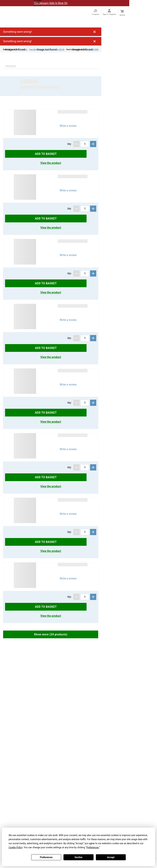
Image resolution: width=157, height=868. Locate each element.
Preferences (46, 857)
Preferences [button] (93, 847)
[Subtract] (76, 144)
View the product (51, 163)
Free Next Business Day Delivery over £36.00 (47, 50)
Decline (78, 857)
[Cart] (122, 11)
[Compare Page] (96, 12)
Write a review (68, 126)
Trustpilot (23, 50)
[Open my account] (109, 12)
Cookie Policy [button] (15, 847)
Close (95, 32)
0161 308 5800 (92, 50)
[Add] (93, 144)
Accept (111, 857)
